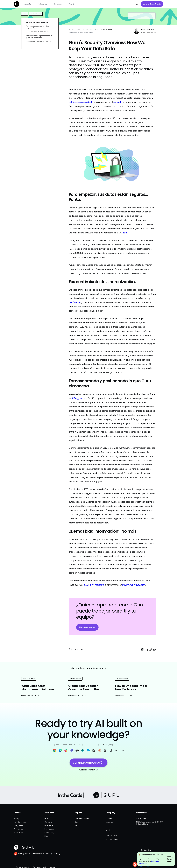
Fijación (72, 4)
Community (49, 833)
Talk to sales (141, 818)
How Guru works (20, 822)
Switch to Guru (112, 836)
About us (109, 822)
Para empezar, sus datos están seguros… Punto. (37, 27)
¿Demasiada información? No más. (39, 42)
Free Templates (112, 839)
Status (78, 822)
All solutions (19, 833)
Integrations (19, 825)
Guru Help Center (82, 818)
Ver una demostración (152, 4)
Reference (49, 825)
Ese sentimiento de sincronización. (38, 32)
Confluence (75, 302)
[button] (29, 4)
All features (18, 829)
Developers (49, 829)
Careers (109, 818)
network (117, 102)
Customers (49, 822)
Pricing (16, 818)
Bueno (169, 859)
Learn (47, 818)
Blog (46, 836)
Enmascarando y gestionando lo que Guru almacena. (39, 37)
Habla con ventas (87, 627)
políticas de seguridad (80, 102)
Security (78, 825)
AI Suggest (77, 398)
